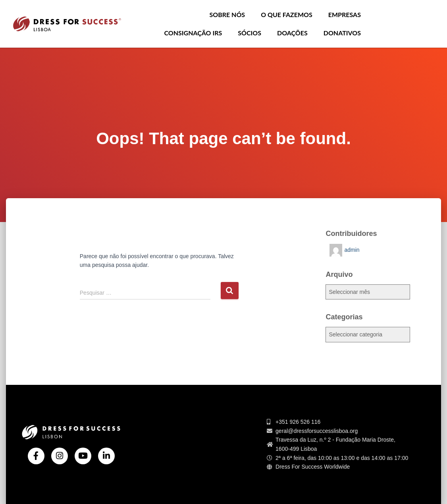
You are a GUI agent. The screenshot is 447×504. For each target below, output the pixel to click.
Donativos (342, 33)
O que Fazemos (287, 14)
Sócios (250, 33)
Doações (292, 33)
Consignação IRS (193, 33)
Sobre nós (227, 14)
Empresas (345, 14)
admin (352, 250)
